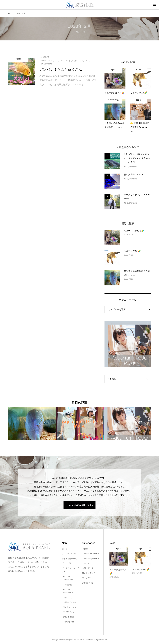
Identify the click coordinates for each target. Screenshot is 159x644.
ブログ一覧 (66, 563)
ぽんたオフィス (70, 607)
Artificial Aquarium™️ (68, 591)
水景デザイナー (70, 602)
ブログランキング (69, 554)
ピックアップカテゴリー (70, 570)
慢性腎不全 (69, 622)
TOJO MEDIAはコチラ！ (79, 505)
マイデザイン (69, 612)
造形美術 (68, 585)
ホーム (65, 549)
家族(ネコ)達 (68, 617)
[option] (32, 424)
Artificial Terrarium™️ (68, 578)
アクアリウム (69, 598)
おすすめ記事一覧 (69, 559)
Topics (85, 549)
